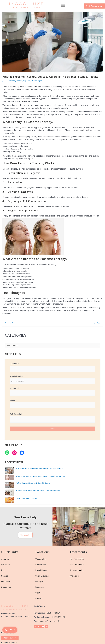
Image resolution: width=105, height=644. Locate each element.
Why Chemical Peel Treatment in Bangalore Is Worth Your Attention (39, 469)
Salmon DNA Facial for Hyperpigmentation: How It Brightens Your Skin (40, 476)
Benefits (19, 81)
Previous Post (9, 323)
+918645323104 (53, 612)
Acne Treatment (9, 81)
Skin (29, 81)
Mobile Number (52, 380)
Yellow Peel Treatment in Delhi (26, 498)
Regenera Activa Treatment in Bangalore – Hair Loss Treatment (38, 491)
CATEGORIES (16, 335)
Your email (52, 391)
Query (52, 404)
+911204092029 (57, 616)
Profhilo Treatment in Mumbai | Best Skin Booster (33, 483)
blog (25, 81)
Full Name (52, 367)
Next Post (98, 323)
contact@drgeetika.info (50, 620)
